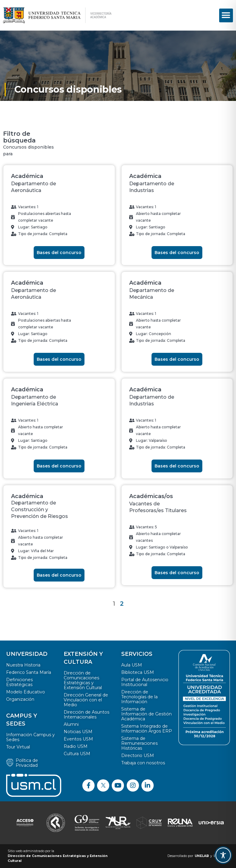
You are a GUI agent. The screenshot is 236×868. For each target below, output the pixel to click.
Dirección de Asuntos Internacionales (86, 715)
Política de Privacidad (27, 763)
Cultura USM (77, 754)
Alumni (71, 724)
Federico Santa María (29, 672)
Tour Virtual (18, 747)
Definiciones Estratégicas (19, 682)
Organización (20, 699)
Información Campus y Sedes (30, 737)
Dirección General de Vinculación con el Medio (86, 700)
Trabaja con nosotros (143, 763)
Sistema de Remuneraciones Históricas (139, 743)
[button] (226, 15)
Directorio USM (138, 755)
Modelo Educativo (26, 692)
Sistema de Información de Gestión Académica (146, 714)
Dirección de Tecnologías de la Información (139, 697)
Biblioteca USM (138, 672)
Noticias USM (78, 732)
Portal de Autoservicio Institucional (145, 682)
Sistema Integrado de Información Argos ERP (147, 729)
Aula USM (132, 665)
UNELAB (202, 856)
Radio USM (76, 746)
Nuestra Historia (23, 665)
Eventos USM (78, 739)
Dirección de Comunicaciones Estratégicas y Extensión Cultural (83, 680)
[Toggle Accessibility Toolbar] (223, 855)
